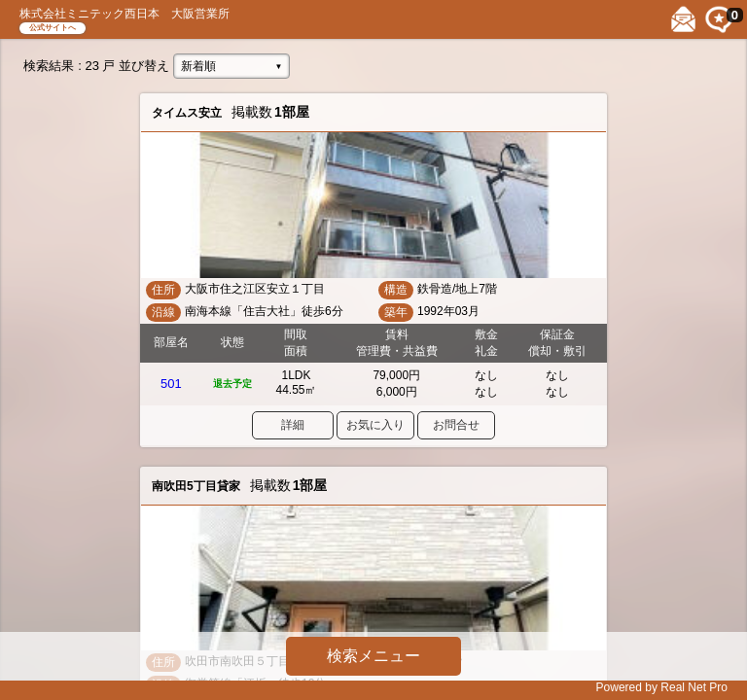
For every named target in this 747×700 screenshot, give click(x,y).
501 (171, 384)
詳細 (293, 425)
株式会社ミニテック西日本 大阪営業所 (124, 14)
